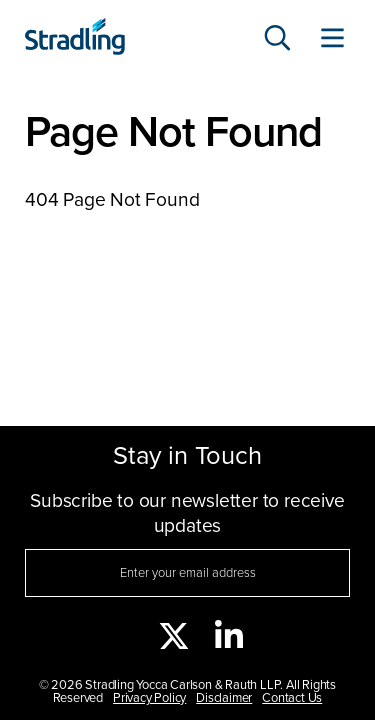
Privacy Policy (149, 698)
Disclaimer (224, 698)
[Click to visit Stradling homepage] (75, 39)
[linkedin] (229, 638)
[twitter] (174, 638)
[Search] (277, 40)
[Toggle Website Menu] (332, 40)
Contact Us (292, 698)
